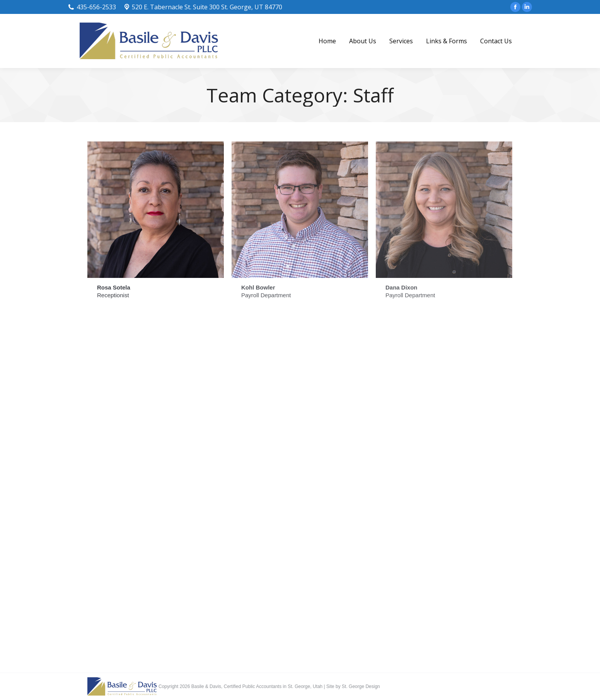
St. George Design (361, 686)
